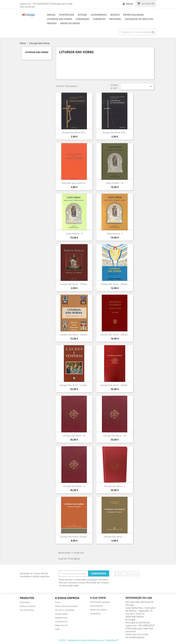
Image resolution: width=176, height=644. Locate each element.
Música (115, 15)
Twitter (123, 574)
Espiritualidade (133, 15)
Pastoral (115, 19)
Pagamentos (61, 618)
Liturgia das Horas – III (115, 436)
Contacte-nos (62, 621)
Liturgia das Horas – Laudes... (74, 385)
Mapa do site (61, 625)
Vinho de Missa (70, 23)
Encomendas (97, 606)
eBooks (52, 23)
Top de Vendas (27, 610)
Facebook (117, 574)
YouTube (130, 574)
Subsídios (99, 19)
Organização (61, 614)
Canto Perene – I (115, 233)
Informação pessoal (100, 602)
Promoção (25, 602)
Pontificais (67, 15)
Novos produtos (28, 606)
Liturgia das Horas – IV (74, 436)
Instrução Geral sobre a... (74, 183)
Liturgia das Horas (60, 19)
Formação (83, 19)
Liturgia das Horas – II (74, 486)
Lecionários (99, 15)
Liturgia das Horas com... (74, 132)
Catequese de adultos (139, 19)
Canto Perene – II (74, 233)
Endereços (95, 613)
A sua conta (98, 598)
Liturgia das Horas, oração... (74, 537)
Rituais (82, 15)
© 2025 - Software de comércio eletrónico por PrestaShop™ (88, 640)
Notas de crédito (98, 610)
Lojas (58, 629)
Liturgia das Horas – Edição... (115, 284)
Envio (58, 602)
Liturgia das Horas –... (115, 537)
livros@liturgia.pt (135, 637)
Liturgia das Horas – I (115, 486)
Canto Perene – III (115, 183)
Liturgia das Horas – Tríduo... (74, 284)
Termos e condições (65, 610)
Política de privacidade (66, 606)
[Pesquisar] (138, 32)
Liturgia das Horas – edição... (115, 385)
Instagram (136, 574)
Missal (51, 15)
